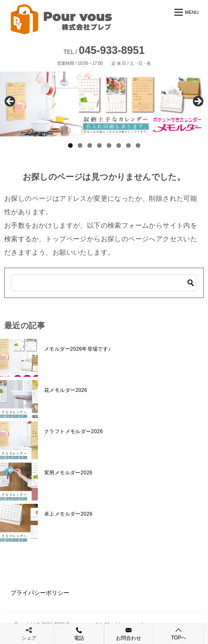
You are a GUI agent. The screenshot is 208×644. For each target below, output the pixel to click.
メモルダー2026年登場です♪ (78, 349)
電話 (79, 633)
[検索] (104, 283)
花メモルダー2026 (66, 390)
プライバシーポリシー (40, 593)
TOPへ (179, 634)
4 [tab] (99, 145)
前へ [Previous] (11, 102)
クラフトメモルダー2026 (74, 431)
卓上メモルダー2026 (68, 514)
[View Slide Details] (104, 104)
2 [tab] (80, 145)
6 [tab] (119, 145)
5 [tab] (109, 145)
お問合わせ (129, 633)
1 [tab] (70, 145)
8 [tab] (138, 145)
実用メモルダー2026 (68, 473)
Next (197, 102)
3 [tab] (90, 145)
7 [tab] (128, 145)
